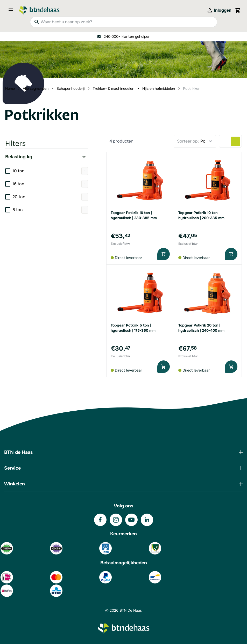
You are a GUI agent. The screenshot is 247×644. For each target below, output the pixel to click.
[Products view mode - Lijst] (226, 141)
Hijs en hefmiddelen (159, 88)
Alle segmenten (36, 88)
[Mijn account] (219, 10)
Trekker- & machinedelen (114, 88)
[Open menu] (12, 10)
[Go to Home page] (39, 10)
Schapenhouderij (71, 88)
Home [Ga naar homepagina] (10, 88)
